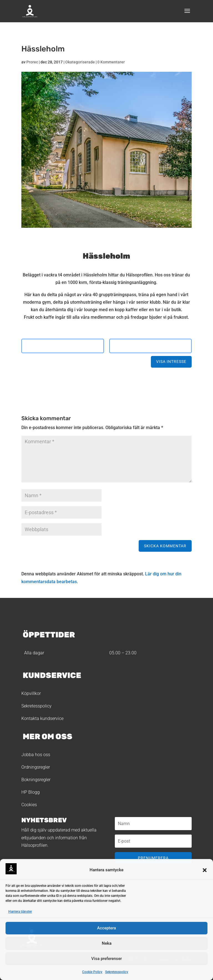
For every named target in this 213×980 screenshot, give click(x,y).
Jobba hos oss (36, 755)
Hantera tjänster (20, 912)
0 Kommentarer (111, 62)
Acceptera (106, 928)
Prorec (32, 62)
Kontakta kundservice (42, 718)
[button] (205, 870)
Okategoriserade (80, 62)
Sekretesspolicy (117, 972)
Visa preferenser (106, 959)
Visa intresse (171, 362)
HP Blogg (31, 792)
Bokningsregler (36, 780)
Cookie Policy (92, 972)
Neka (107, 943)
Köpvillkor (31, 693)
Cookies (29, 805)
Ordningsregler (36, 767)
